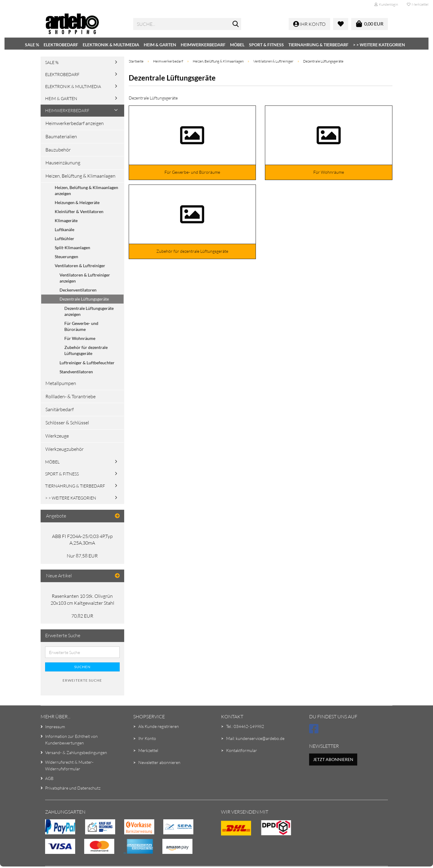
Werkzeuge (57, 436)
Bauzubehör (58, 150)
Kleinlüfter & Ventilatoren (79, 211)
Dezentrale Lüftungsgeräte (84, 299)
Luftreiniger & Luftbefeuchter (87, 363)
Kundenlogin (386, 4)
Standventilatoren (76, 372)
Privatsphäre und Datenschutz (73, 788)
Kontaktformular (242, 750)
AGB (49, 778)
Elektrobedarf (61, 45)
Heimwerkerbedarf (203, 45)
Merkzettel (418, 4)
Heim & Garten (160, 45)
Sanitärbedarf (60, 409)
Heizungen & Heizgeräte (77, 202)
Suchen (82, 667)
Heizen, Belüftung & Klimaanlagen (80, 176)
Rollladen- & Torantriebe (71, 396)
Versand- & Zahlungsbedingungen (76, 752)
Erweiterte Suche (82, 680)
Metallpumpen (61, 383)
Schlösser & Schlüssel (67, 423)
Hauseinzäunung (63, 163)
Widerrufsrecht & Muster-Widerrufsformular (69, 765)
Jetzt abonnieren (333, 759)
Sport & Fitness (266, 45)
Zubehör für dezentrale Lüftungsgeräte (86, 350)
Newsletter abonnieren (159, 762)
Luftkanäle (64, 229)
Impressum (55, 727)
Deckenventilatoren (78, 290)
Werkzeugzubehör (64, 449)
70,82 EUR (82, 616)
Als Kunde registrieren (159, 726)
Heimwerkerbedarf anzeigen (75, 123)
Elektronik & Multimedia (111, 45)
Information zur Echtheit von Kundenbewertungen (71, 740)
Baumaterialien (61, 136)
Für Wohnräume (80, 338)
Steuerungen (66, 257)
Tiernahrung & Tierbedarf (318, 45)
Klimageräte (66, 220)
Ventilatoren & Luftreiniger (80, 266)
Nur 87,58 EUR (82, 556)
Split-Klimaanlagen (72, 248)
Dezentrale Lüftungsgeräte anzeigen (89, 311)
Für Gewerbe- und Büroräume (81, 326)
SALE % (32, 45)
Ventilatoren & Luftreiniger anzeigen (85, 278)
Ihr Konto (147, 738)
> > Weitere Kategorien (379, 45)
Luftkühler (64, 238)
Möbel (237, 45)
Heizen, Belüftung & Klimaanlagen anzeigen (86, 190)
